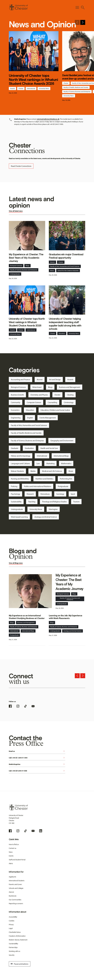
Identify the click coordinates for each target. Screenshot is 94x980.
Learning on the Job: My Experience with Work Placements (66, 617)
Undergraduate (15, 274)
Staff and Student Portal (17, 860)
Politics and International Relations (38, 486)
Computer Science (34, 402)
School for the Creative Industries (68, 270)
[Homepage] (18, 8)
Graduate (15, 448)
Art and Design (55, 379)
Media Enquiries (37, 764)
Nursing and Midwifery (20, 479)
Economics (15, 410)
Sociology (60, 494)
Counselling (52, 402)
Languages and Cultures (20, 463)
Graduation (29, 448)
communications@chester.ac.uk (48, 119)
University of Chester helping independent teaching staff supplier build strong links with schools (65, 324)
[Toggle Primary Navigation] (77, 8)
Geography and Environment (62, 441)
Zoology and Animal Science (46, 517)
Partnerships (13, 947)
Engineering (16, 418)
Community (16, 402)
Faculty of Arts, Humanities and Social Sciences (65, 266)
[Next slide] (83, 22)
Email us (37, 751)
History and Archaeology (21, 456)
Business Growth (17, 395)
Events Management (48, 418)
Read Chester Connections (21, 166)
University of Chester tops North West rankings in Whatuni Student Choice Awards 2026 (33, 80)
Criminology (69, 402)
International (31, 88)
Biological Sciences (16, 266)
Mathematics (66, 463)
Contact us (13, 848)
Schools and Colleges (16, 888)
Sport (73, 494)
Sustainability (16, 502)
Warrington (53, 509)
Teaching (32, 502)
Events (11, 856)
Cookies (12, 921)
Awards (12, 88)
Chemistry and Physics (39, 395)
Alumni (52, 262)
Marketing (50, 463)
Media (33, 471)
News (11, 852)
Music (52, 270)
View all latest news (16, 211)
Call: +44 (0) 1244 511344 (37, 758)
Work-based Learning (19, 517)
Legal (11, 928)
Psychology (15, 494)
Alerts (11, 863)
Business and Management (70, 387)
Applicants (12, 877)
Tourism (76, 502)
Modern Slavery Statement (18, 940)
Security (12, 955)
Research (30, 494)
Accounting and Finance (21, 379)
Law (38, 463)
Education (62, 333)
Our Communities (15, 900)
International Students (17, 881)
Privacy (11, 924)
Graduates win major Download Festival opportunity (66, 256)
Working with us (15, 951)
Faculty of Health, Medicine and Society (76, 87)
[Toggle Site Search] (83, 8)
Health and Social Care (49, 448)
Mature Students (17, 471)
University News (44, 88)
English (30, 418)
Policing (14, 486)
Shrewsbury (45, 494)
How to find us (14, 844)
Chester (21, 88)
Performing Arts (66, 479)
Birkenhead (37, 387)
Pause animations (19, 964)
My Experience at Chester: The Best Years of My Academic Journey (26, 258)
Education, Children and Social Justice (55, 410)
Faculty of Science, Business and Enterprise (77, 92)
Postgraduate (63, 486)
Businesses (13, 896)
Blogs (27, 266)
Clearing (70, 395)
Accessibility (13, 917)
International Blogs (61, 456)
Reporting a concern (16, 903)
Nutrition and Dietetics (44, 479)
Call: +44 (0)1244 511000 (37, 771)
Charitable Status (15, 932)
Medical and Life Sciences (52, 471)
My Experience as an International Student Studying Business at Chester (27, 617)
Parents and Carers (15, 884)
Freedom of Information (17, 936)
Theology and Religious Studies (54, 502)
